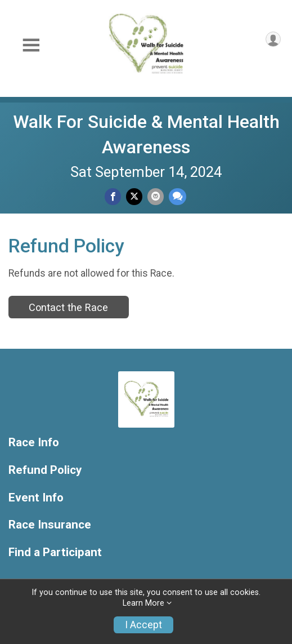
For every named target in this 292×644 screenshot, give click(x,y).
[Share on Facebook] (113, 196)
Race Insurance (50, 525)
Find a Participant (55, 552)
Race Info (34, 443)
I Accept (143, 625)
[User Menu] (273, 39)
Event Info (36, 498)
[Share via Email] (156, 196)
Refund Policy (45, 470)
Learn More (143, 603)
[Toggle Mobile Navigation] (31, 45)
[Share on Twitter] (134, 196)
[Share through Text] (178, 196)
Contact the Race (68, 307)
